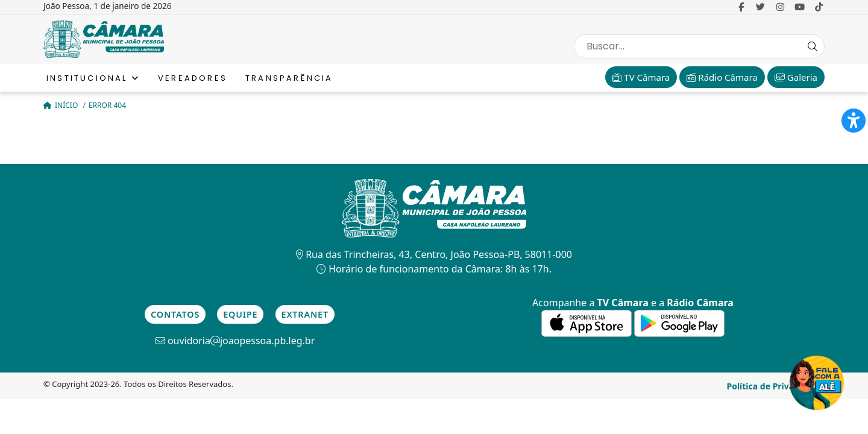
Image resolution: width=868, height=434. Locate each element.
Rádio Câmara (722, 77)
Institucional (93, 78)
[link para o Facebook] (741, 7)
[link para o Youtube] (800, 7)
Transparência (289, 78)
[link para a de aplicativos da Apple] (588, 322)
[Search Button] (813, 46)
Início (61, 105)
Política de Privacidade (774, 386)
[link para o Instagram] (780, 7)
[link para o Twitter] (760, 7)
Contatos (175, 314)
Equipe (240, 314)
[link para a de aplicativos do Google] (679, 322)
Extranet (305, 314)
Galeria (796, 77)
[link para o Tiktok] (819, 7)
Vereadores (193, 78)
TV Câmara (641, 77)
